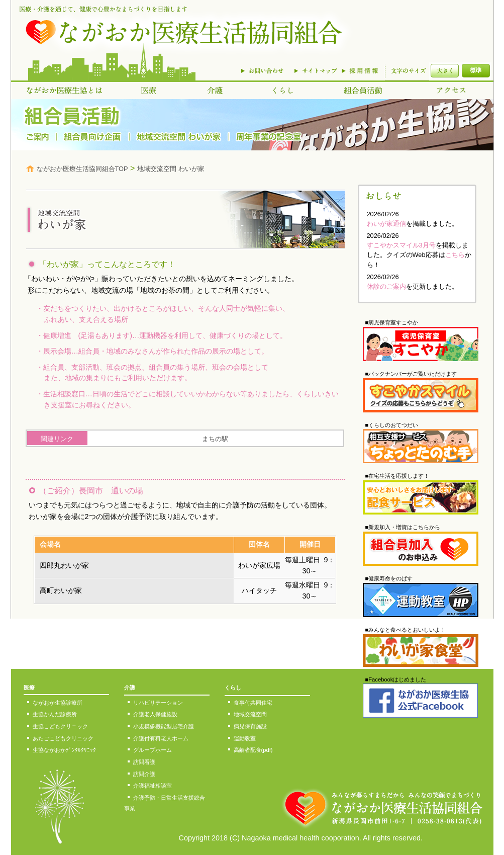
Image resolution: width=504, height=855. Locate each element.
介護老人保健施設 (155, 714)
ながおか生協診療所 (58, 703)
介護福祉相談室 (153, 786)
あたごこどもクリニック (63, 738)
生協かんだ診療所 (55, 714)
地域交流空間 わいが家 (171, 169)
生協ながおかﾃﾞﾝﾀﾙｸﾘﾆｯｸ (64, 750)
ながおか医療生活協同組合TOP (82, 169)
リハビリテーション (158, 703)
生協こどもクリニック (60, 726)
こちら (455, 255)
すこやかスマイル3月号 (401, 245)
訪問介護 (144, 774)
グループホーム (153, 750)
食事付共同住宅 (253, 703)
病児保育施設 (250, 726)
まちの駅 (215, 439)
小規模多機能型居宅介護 (164, 726)
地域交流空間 (250, 714)
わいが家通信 (386, 224)
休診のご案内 (386, 286)
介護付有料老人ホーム (161, 738)
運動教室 (245, 738)
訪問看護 (144, 762)
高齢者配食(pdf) (253, 750)
